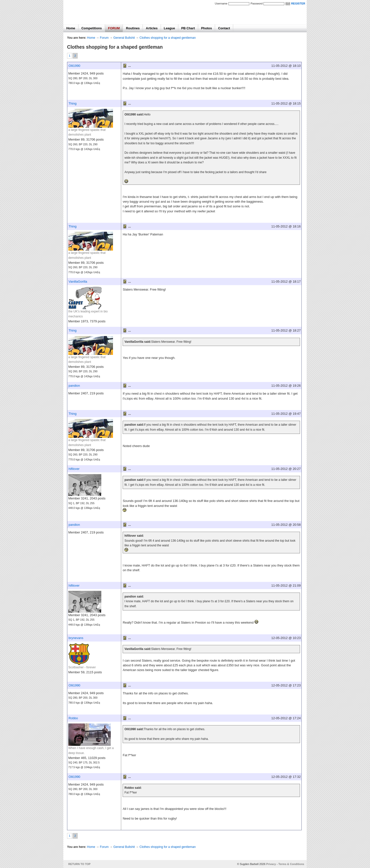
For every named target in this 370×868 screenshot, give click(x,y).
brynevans (76, 638)
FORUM (114, 28)
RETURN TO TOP (79, 864)
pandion (74, 386)
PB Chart (188, 28)
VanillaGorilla (78, 282)
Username (221, 3)
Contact (224, 28)
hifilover (74, 469)
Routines (133, 28)
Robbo (73, 718)
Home (71, 28)
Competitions (92, 28)
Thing (73, 103)
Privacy (271, 864)
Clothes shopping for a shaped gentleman (168, 38)
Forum (104, 38)
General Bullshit (124, 38)
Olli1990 (74, 66)
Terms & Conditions (291, 864)
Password (257, 3)
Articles (152, 28)
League (169, 28)
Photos (207, 28)
